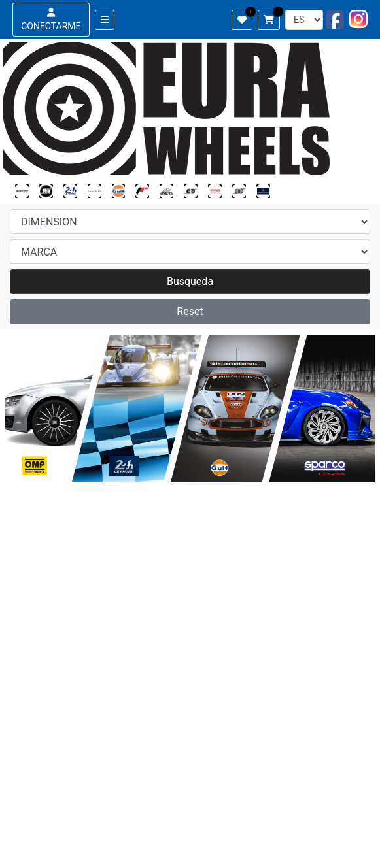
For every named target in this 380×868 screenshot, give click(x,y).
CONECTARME (51, 20)
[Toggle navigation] (105, 20)
